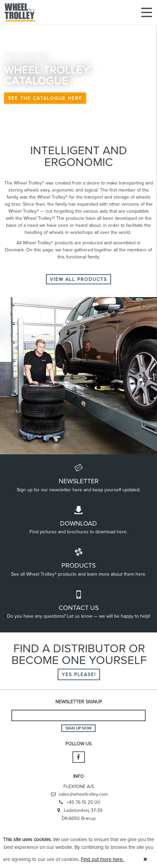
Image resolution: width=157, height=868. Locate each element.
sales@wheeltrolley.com (78, 794)
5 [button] (92, 129)
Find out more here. (103, 859)
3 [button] (78, 129)
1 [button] (65, 129)
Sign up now (78, 728)
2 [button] (72, 129)
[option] (78, 67)
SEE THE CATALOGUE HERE (45, 98)
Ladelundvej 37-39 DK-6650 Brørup (78, 814)
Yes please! (79, 674)
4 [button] (85, 129)
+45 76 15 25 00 (79, 802)
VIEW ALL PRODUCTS (78, 279)
